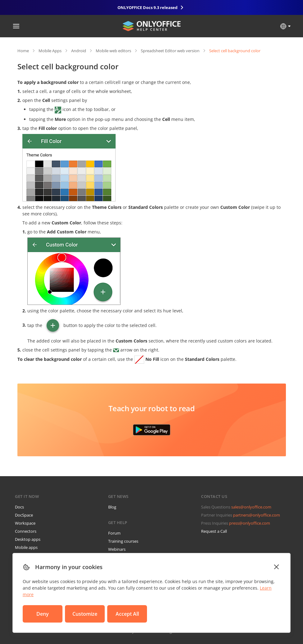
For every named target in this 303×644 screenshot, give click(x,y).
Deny (43, 614)
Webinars (117, 549)
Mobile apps (26, 547)
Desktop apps (28, 539)
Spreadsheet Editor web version (170, 51)
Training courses (123, 541)
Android (79, 51)
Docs (19, 507)
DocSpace (24, 515)
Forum (114, 533)
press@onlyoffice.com (250, 523)
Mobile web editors (113, 51)
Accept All (127, 614)
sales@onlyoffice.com (251, 507)
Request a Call (214, 531)
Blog (112, 507)
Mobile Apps (50, 51)
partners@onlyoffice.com (257, 515)
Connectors (26, 531)
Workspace (25, 523)
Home (23, 51)
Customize (85, 614)
